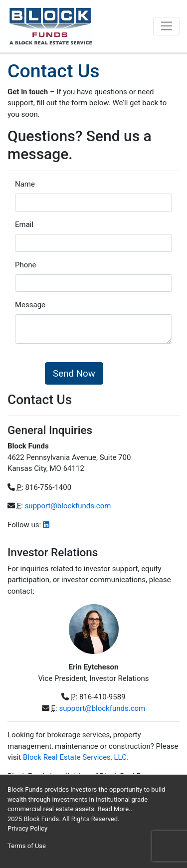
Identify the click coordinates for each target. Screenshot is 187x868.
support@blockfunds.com (68, 506)
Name (25, 184)
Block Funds (41, 819)
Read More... (116, 809)
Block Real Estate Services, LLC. (76, 757)
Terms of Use (27, 846)
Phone (26, 265)
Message (30, 305)
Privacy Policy (27, 828)
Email (24, 224)
